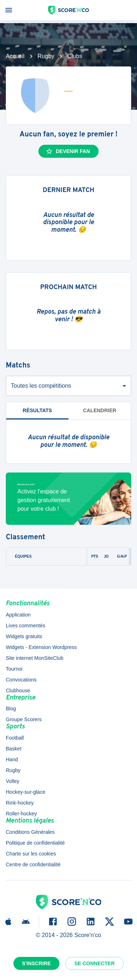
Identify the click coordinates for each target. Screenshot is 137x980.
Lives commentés (26, 626)
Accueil (15, 56)
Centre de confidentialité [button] (33, 864)
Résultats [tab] (38, 410)
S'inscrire (37, 963)
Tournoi (14, 669)
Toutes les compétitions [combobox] (41, 386)
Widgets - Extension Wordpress (41, 647)
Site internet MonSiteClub (35, 658)
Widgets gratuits (24, 636)
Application (18, 615)
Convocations (21, 680)
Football (15, 738)
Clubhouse (18, 691)
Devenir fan (68, 151)
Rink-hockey (20, 803)
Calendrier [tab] (100, 410)
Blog (11, 709)
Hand (12, 759)
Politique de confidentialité (35, 843)
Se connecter (94, 963)
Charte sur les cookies (31, 854)
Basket (14, 749)
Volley (13, 781)
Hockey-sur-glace (26, 792)
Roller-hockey (21, 814)
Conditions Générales (30, 832)
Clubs (75, 56)
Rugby (46, 56)
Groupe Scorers (24, 719)
